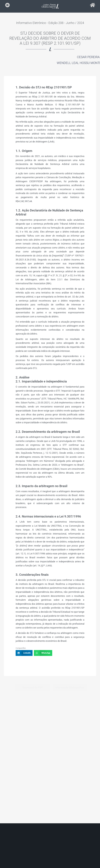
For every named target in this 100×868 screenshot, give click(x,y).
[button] (24, 653)
